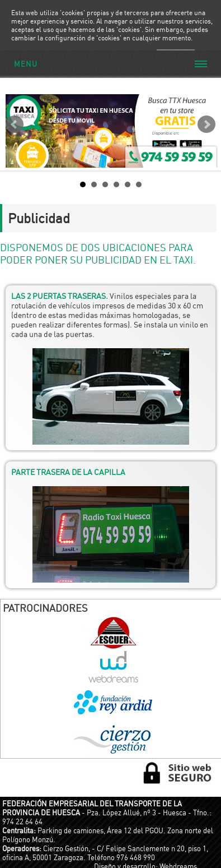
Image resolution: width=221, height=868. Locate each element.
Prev (15, 124)
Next (206, 124)
